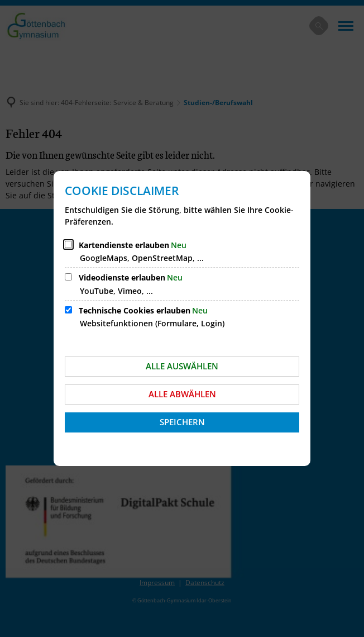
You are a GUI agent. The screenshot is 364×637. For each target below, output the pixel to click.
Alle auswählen (182, 366)
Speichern (182, 422)
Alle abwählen (182, 394)
